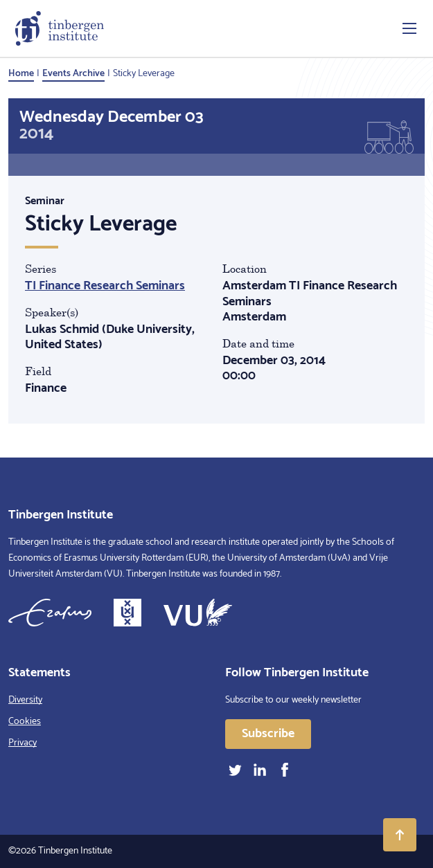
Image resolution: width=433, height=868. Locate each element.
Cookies (25, 722)
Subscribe (268, 734)
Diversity (25, 700)
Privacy (23, 743)
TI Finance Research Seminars (105, 286)
